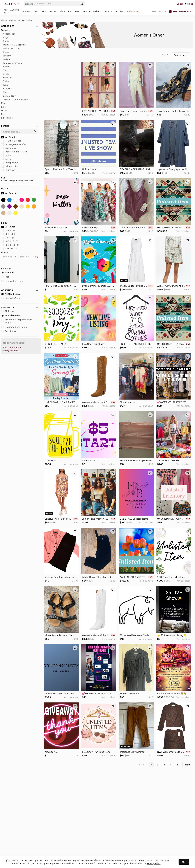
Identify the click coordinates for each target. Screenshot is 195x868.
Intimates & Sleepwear (15, 45)
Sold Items (9, 331)
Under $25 (9, 230)
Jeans (6, 52)
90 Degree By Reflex (14, 144)
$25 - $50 (8, 234)
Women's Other (25, 20)
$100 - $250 (10, 241)
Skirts (6, 74)
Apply (35, 257)
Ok (184, 862)
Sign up (189, 4)
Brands (109, 11)
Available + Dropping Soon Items (17, 321)
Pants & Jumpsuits (12, 63)
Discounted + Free (12, 281)
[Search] (58, 4)
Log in (180, 4)
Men (36, 11)
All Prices (8, 227)
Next (188, 765)
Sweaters (8, 78)
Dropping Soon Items (14, 327)
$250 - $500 (10, 245)
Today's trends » (11, 351)
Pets (77, 11)
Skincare (7, 89)
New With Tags (11, 298)
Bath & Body (9, 96)
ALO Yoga (8, 170)
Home (53, 11)
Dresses (7, 41)
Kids (44, 11)
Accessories (9, 34)
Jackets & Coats (11, 48)
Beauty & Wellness (92, 11)
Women (27, 11)
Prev (142, 765)
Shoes (6, 67)
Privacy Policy (154, 863)
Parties (120, 11)
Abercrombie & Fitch (14, 152)
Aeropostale (10, 163)
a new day (9, 148)
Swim (6, 81)
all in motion (10, 166)
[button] (31, 4)
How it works (159, 11)
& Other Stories (11, 141)
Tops (5, 85)
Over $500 (9, 249)
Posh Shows (133, 11)
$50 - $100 (9, 238)
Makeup (7, 59)
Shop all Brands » (12, 348)
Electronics (65, 11)
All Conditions (11, 294)
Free (5, 277)
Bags (6, 37)
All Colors (8, 193)
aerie (6, 159)
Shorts (6, 70)
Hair (5, 92)
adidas (7, 155)
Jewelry (7, 56)
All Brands (9, 137)
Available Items (11, 315)
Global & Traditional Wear (16, 100)
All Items (8, 272)
